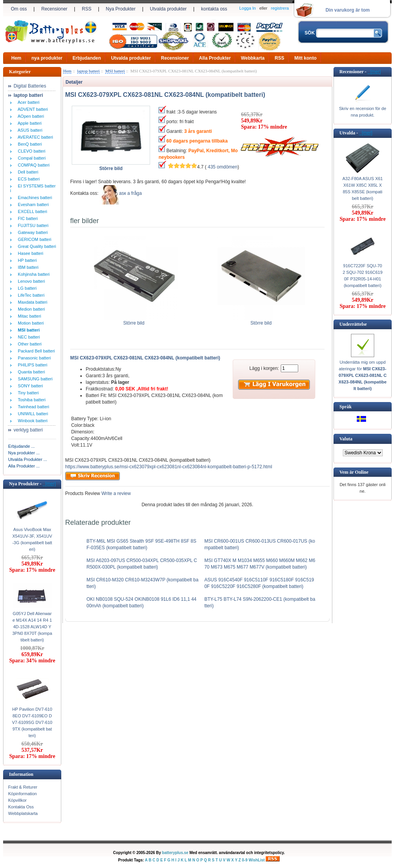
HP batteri (26, 260)
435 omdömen (223, 167)
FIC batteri (27, 218)
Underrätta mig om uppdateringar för (363, 375)
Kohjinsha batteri (33, 274)
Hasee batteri (29, 253)
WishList (257, 860)
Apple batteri (29, 123)
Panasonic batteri (33, 358)
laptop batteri (88, 71)
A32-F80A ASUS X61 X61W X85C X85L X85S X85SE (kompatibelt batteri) (363, 188)
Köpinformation (22, 794)
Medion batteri (30, 309)
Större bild (134, 321)
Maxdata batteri (31, 302)
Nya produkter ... (24, 453)
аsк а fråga (130, 193)
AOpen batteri (30, 116)
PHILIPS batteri (31, 365)
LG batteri (26, 288)
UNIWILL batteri (32, 414)
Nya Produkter (121, 9)
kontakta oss (214, 9)
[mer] (49, 484)
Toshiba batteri (30, 400)
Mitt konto (305, 58)
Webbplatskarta (23, 813)
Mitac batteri (28, 316)
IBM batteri (27, 267)
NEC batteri (28, 337)
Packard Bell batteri (35, 351)
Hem (16, 58)
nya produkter (47, 58)
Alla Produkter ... (24, 466)
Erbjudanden (87, 58)
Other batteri (29, 344)
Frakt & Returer (23, 787)
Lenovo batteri (30, 281)
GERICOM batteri (33, 239)
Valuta (346, 439)
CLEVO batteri (30, 151)
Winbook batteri (32, 421)
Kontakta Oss (21, 807)
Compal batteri (31, 158)
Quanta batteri (30, 372)
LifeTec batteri (30, 295)
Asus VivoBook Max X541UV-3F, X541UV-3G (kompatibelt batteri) (32, 539)
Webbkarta (253, 58)
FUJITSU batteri (32, 225)
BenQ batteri (29, 144)
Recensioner (54, 9)
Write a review (115, 493)
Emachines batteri (34, 198)
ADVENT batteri (32, 109)
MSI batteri (115, 71)
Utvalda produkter (168, 9)
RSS (87, 9)
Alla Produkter (215, 58)
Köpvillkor (17, 800)
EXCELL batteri (31, 211)
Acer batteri (28, 102)
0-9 (245, 860)
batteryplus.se (175, 853)
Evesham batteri (32, 205)
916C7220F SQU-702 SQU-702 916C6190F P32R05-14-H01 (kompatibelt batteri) (363, 276)
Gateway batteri (32, 232)
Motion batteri (30, 323)
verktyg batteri (28, 430)
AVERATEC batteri (34, 137)
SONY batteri (29, 386)
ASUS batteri (29, 130)
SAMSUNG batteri (34, 379)
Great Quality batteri (36, 246)
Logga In (248, 8)
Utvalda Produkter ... (28, 459)
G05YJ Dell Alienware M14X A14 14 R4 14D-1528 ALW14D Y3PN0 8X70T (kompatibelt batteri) (32, 627)
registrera (280, 8)
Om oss (19, 9)
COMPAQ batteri (33, 165)
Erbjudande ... (22, 446)
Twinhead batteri (32, 407)
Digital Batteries (30, 86)
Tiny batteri (27, 393)
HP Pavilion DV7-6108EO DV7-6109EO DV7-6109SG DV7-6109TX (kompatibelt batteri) (32, 722)
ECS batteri (28, 179)
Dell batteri (27, 172)
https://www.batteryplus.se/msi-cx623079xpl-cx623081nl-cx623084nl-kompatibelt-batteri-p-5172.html (169, 467)
